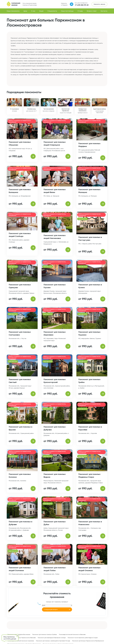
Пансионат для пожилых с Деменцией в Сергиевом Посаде (53, 641)
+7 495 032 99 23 (82, 5)
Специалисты (52, 11)
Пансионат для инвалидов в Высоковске (19, 634)
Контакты (104, 11)
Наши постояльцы (67, 11)
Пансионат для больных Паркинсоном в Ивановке (22, 638)
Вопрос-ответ (92, 11)
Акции (41, 11)
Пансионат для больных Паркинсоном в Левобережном (88, 641)
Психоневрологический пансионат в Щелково (21, 641)
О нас (33, 11)
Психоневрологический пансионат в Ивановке (72, 634)
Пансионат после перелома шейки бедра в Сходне (83, 638)
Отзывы (80, 11)
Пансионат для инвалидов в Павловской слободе (52, 638)
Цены (25, 11)
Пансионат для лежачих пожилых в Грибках (45, 634)
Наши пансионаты (13, 11)
